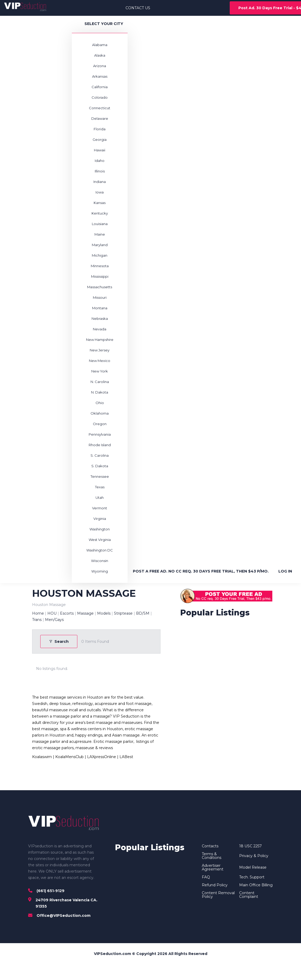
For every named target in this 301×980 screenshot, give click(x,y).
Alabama (100, 45)
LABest (126, 757)
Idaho (100, 161)
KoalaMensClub (69, 757)
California (100, 87)
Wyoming (100, 571)
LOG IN (285, 571)
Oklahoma (100, 413)
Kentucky (100, 213)
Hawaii (100, 150)
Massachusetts (100, 287)
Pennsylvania (100, 434)
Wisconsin (100, 561)
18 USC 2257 (250, 846)
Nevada (100, 329)
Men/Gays (54, 620)
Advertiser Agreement (213, 867)
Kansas (100, 203)
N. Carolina (100, 382)
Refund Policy (215, 885)
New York (100, 371)
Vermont (100, 508)
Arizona (100, 66)
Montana (100, 308)
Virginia (100, 519)
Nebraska (100, 319)
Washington (100, 529)
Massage (85, 613)
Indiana (100, 182)
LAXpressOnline (102, 757)
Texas (100, 487)
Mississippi (100, 276)
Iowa (100, 192)
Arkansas (100, 76)
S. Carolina (100, 455)
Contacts (210, 846)
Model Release (253, 867)
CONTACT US (138, 8)
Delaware (100, 118)
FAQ (206, 877)
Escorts (67, 613)
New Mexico (100, 361)
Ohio (100, 403)
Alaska (100, 55)
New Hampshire (100, 340)
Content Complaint (249, 895)
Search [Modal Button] (59, 641)
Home (38, 613)
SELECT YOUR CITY (104, 24)
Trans (37, 620)
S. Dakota (100, 466)
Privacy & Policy (254, 856)
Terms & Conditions (212, 856)
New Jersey (100, 350)
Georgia (100, 140)
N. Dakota (100, 392)
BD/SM (143, 613)
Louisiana (100, 224)
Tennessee (100, 476)
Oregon (100, 424)
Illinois (100, 171)
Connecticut (100, 108)
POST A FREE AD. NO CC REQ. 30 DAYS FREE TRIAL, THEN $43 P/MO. (201, 571)
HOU (52, 613)
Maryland (100, 245)
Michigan (100, 255)
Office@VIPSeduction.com (64, 916)
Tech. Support (252, 877)
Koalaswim (42, 757)
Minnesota (100, 266)
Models (104, 613)
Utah (100, 498)
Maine (100, 234)
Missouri (100, 297)
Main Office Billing (256, 885)
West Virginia (100, 540)
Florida (100, 129)
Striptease (123, 613)
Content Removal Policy (218, 895)
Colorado (100, 97)
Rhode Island (100, 445)
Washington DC (100, 550)
